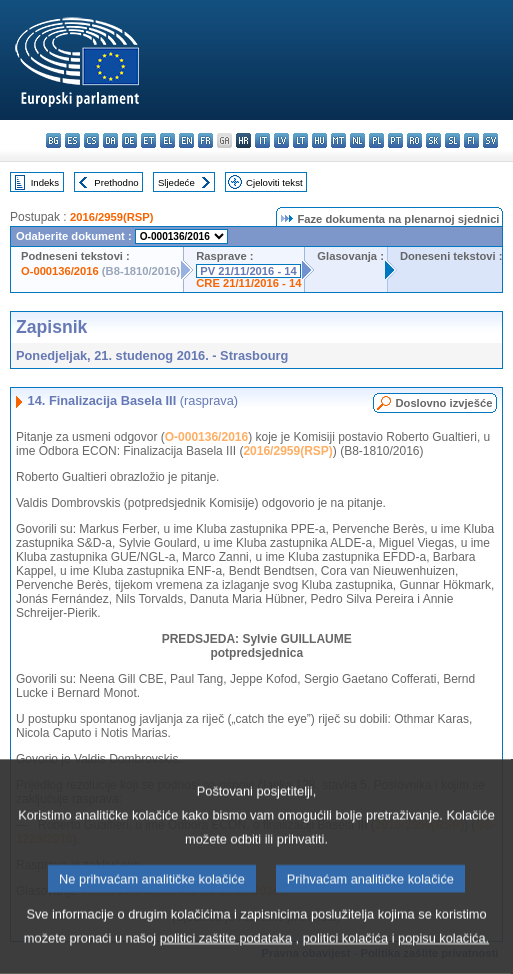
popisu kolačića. (443, 954)
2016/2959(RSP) (111, 217)
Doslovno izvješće (443, 403)
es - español (72, 140)
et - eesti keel (148, 140)
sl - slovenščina (452, 140)
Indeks (45, 182)
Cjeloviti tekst (274, 182)
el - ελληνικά (167, 140)
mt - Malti (338, 140)
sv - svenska (490, 140)
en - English (186, 140)
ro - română (414, 140)
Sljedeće (176, 182)
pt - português (395, 140)
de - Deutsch (129, 140)
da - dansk (110, 140)
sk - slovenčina (433, 140)
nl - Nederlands (357, 140)
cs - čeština (91, 140)
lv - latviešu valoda (281, 140)
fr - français (205, 140)
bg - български (53, 140)
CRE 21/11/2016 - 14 (248, 283)
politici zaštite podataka (226, 954)
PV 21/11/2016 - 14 (248, 271)
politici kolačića (345, 954)
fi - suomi (471, 140)
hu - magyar (319, 140)
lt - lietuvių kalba (300, 140)
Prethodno (116, 182)
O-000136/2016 (60, 271)
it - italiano (262, 140)
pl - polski (376, 140)
